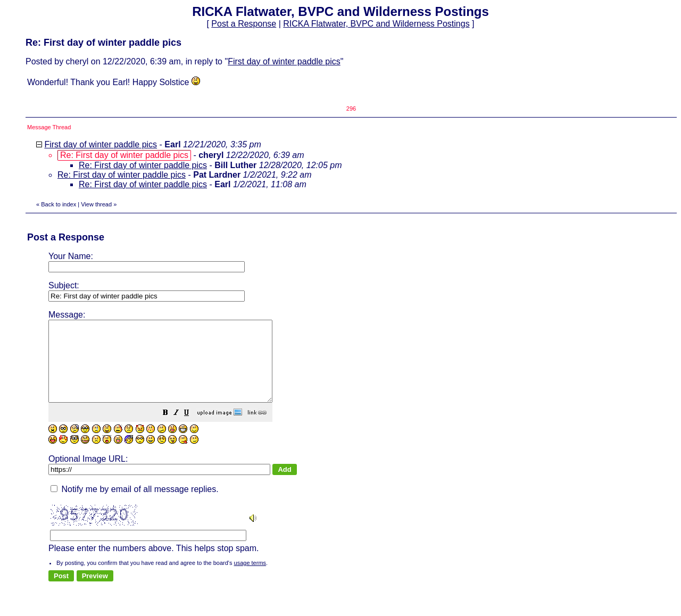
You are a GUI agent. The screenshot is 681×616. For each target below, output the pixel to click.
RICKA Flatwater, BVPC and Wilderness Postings (376, 24)
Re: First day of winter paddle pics (143, 165)
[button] (192, 430)
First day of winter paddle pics (284, 61)
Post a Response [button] (244, 24)
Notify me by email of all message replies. (135, 505)
